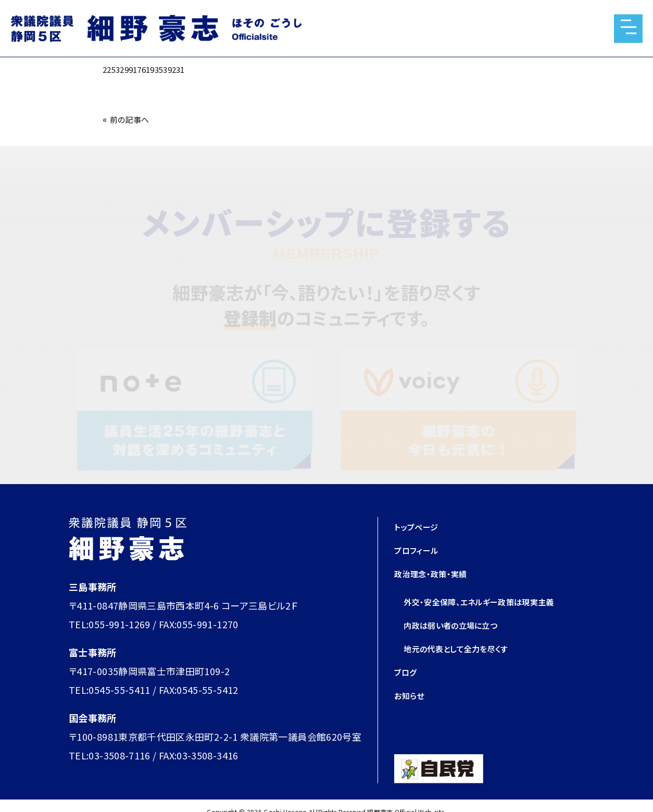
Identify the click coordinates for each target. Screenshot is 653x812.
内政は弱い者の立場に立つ (460, 625)
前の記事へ (134, 119)
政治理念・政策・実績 (437, 573)
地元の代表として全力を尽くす (466, 648)
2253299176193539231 (154, 69)
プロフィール (420, 550)
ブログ (407, 671)
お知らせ (412, 695)
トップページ (420, 526)
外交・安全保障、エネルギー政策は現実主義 (493, 601)
